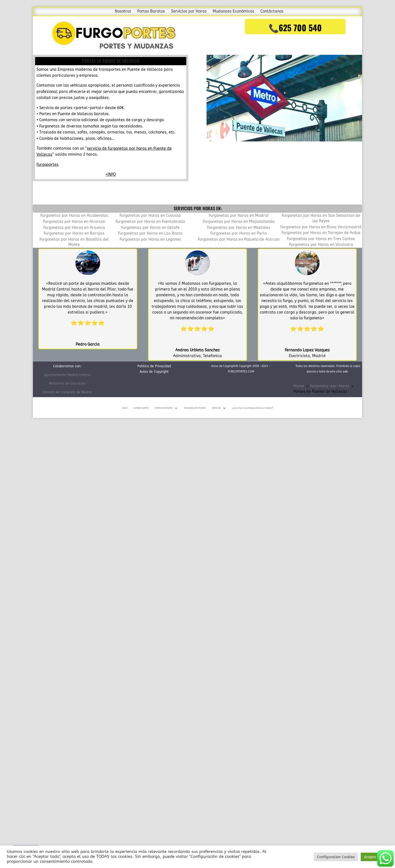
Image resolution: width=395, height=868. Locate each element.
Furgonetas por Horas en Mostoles (239, 228)
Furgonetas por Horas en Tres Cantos (321, 239)
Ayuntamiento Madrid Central (67, 375)
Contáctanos (272, 12)
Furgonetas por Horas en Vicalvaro (321, 245)
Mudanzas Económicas (233, 12)
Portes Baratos (151, 12)
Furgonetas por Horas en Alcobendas (74, 216)
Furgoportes (47, 165)
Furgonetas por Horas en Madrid (239, 216)
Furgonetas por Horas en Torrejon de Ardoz (321, 233)
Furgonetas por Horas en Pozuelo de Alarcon (239, 239)
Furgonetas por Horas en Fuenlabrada (150, 222)
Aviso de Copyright (154, 372)
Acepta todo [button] (374, 857)
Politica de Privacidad (154, 366)
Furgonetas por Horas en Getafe (150, 228)
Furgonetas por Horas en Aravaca (74, 228)
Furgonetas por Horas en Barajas (74, 233)
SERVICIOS (216, 408)
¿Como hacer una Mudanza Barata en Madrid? (253, 408)
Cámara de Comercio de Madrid (67, 392)
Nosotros (123, 12)
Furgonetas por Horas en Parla (239, 233)
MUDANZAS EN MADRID (195, 408)
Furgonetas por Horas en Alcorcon (74, 222)
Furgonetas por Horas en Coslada (150, 216)
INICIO (125, 408)
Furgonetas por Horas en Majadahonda (239, 222)
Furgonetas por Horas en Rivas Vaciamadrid (321, 227)
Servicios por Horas (189, 12)
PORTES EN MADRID (164, 408)
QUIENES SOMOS (141, 408)
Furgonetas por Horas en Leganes (150, 239)
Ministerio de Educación (67, 383)
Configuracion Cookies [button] (336, 857)
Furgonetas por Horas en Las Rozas (150, 233)
